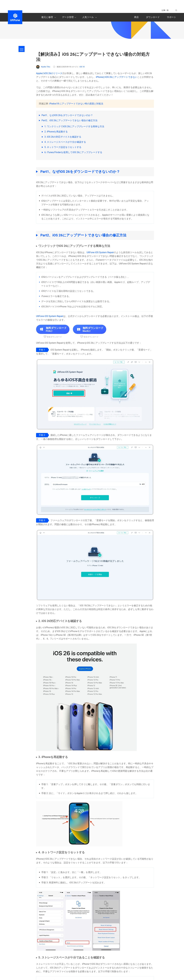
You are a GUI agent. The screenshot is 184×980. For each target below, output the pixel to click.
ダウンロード (153, 17)
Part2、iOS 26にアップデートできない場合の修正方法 (70, 120)
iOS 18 (82, 67)
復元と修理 (49, 17)
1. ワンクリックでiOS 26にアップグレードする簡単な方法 (74, 126)
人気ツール (90, 17)
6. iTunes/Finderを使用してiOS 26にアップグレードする (73, 152)
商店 (136, 17)
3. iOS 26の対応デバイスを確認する (63, 137)
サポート (171, 17)
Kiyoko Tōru (43, 67)
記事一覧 (165, 10)
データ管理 (70, 17)
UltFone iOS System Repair (100, 252)
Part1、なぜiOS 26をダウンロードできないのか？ (67, 115)
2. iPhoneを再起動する (56, 132)
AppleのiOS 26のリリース (49, 73)
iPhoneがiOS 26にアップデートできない (117, 77)
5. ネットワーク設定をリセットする (63, 147)
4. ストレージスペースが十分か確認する (65, 142)
